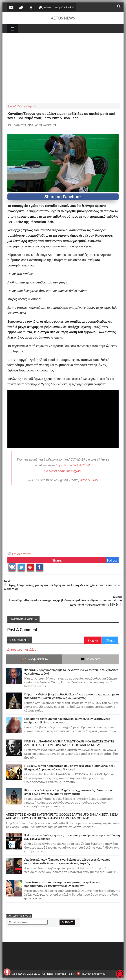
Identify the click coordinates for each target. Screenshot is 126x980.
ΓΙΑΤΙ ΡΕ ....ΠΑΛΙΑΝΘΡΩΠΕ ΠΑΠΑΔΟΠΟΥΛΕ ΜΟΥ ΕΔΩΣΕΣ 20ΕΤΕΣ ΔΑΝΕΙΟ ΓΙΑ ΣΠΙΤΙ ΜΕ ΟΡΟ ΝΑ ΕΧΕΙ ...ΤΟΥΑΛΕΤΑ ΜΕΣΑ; (69, 743)
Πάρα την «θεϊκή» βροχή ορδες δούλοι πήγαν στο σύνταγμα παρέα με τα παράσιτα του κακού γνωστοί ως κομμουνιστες (72, 696)
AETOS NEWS (63, 18)
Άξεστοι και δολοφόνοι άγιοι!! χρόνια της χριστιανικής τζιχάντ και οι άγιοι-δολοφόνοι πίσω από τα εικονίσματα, (68, 792)
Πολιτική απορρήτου (91, 974)
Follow (112, 560)
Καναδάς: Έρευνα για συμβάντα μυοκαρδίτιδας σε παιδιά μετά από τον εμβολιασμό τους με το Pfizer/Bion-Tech (61, 116)
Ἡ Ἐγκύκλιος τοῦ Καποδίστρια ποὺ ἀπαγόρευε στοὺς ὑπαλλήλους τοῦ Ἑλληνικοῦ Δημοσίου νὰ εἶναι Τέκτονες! (70, 768)
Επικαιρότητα (21, 554)
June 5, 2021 (90, 480)
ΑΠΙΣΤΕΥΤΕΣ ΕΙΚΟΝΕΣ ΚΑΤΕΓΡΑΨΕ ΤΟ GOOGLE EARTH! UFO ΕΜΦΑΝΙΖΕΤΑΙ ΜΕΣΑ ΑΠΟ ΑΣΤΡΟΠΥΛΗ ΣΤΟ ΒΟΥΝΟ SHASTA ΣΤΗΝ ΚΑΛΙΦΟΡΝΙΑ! (62, 816)
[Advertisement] (63, 68)
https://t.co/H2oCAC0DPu (74, 465)
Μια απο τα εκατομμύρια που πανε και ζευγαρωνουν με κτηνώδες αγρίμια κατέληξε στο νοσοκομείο (67, 721)
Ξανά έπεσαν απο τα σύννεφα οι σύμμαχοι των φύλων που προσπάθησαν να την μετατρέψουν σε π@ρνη (63, 884)
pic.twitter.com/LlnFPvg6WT (63, 471)
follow (44, 8)
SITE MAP (71, 974)
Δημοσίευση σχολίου (22, 649)
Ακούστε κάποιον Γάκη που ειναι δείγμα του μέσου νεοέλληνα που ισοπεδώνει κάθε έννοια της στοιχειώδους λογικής (67, 861)
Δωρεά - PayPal (64, 7)
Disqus (110, 640)
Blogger (93, 640)
